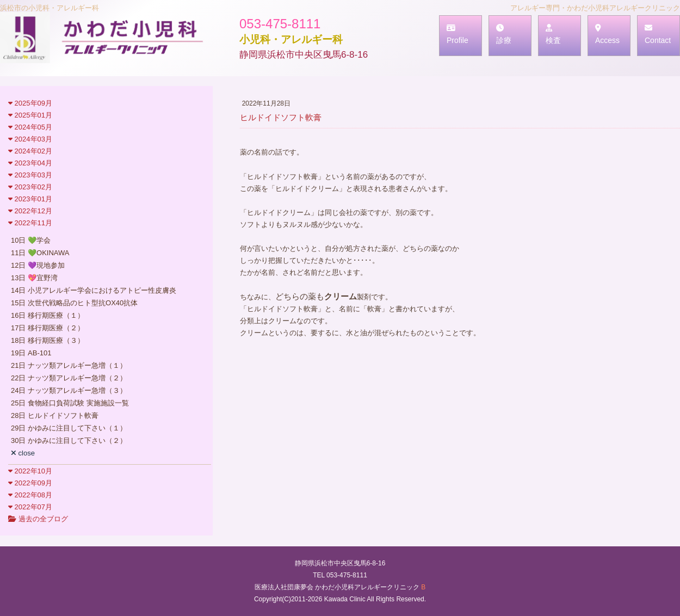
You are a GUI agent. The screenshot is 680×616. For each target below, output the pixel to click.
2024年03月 (30, 139)
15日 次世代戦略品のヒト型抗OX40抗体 (74, 303)
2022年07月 (30, 507)
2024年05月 (30, 127)
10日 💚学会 (31, 240)
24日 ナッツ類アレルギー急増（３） (69, 390)
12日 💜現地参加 (38, 265)
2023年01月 (30, 199)
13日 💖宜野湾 (34, 278)
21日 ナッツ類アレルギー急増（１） (69, 365)
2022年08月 (30, 495)
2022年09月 (30, 483)
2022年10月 (30, 471)
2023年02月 (30, 187)
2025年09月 (30, 103)
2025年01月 (30, 115)
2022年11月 (30, 223)
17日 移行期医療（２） (48, 328)
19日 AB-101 (31, 353)
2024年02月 (30, 151)
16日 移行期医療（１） (48, 315)
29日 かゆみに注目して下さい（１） (69, 428)
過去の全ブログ (38, 519)
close (23, 453)
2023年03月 (30, 175)
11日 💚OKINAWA (40, 253)
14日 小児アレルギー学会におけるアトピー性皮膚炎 (94, 290)
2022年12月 (30, 211)
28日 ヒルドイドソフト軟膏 (55, 415)
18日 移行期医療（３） (48, 340)
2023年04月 (30, 163)
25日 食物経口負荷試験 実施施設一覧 (70, 403)
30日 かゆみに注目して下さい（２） (69, 441)
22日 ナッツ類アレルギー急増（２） (69, 378)
